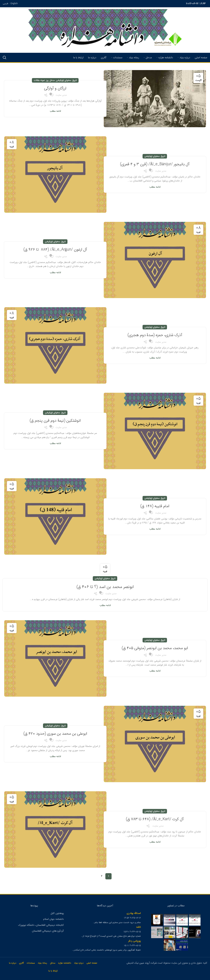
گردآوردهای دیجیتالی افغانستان (48, 931)
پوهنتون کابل (57, 913)
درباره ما (13, 963)
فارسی (5, 4)
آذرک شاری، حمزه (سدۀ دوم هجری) (155, 335)
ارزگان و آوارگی (55, 88)
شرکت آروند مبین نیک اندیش (142, 963)
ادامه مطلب (55, 111)
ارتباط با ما (53, 971)
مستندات (31, 963)
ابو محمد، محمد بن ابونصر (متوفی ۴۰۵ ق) (155, 648)
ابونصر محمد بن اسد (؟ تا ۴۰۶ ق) (105, 587)
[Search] (5, 58)
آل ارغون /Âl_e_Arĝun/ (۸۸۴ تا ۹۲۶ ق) (55, 249)
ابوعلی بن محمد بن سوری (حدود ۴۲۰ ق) (55, 733)
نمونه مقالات (39, 80)
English (14, 4)
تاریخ (75, 80)
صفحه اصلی (92, 963)
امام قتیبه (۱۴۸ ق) (155, 506)
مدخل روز (50, 80)
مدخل (53, 963)
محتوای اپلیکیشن (64, 80)
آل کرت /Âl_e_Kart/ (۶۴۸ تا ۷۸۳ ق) (155, 819)
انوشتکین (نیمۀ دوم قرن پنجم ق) (55, 420)
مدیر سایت (61, 95)
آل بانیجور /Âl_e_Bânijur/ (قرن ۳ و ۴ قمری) (155, 164)
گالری (21, 963)
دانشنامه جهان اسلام (54, 919)
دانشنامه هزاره (65, 963)
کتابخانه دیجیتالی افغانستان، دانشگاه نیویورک (41, 925)
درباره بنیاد (79, 963)
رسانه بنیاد (42, 963)
